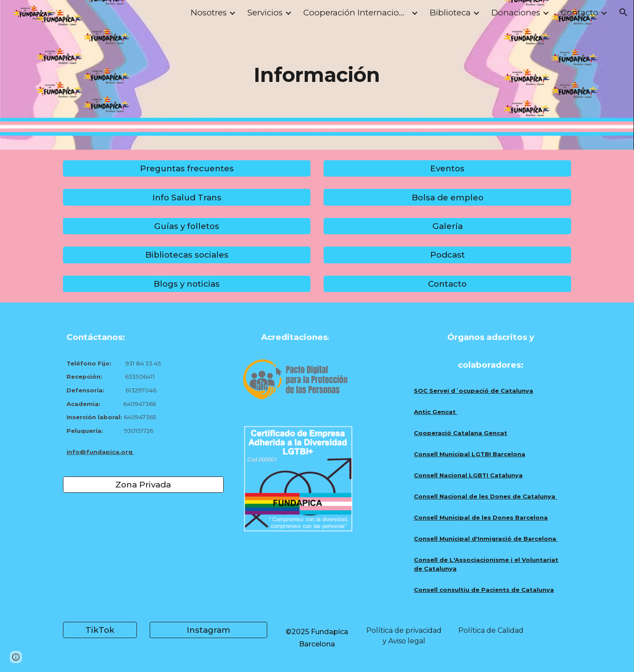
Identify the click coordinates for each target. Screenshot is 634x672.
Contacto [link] (580, 13)
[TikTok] (100, 630)
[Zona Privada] (143, 485)
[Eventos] (447, 169)
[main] (317, 75)
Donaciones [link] (516, 13)
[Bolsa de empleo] (447, 197)
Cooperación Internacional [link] (356, 13)
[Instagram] (208, 630)
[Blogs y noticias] (187, 284)
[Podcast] (447, 255)
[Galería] (447, 226)
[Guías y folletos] (187, 226)
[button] (623, 12)
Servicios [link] (265, 13)
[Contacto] (447, 284)
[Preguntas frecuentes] (187, 169)
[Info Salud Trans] (187, 197)
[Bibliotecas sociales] (187, 255)
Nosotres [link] (209, 13)
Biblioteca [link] (450, 13)
